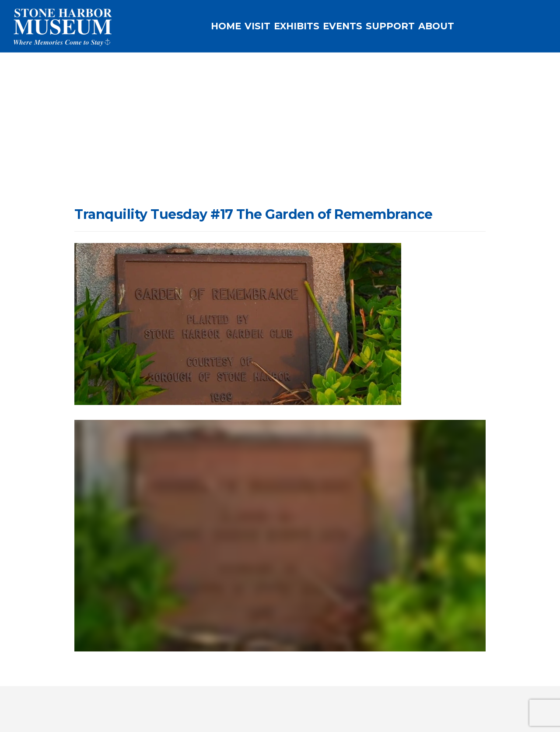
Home (164, 167)
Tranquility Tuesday (208, 167)
